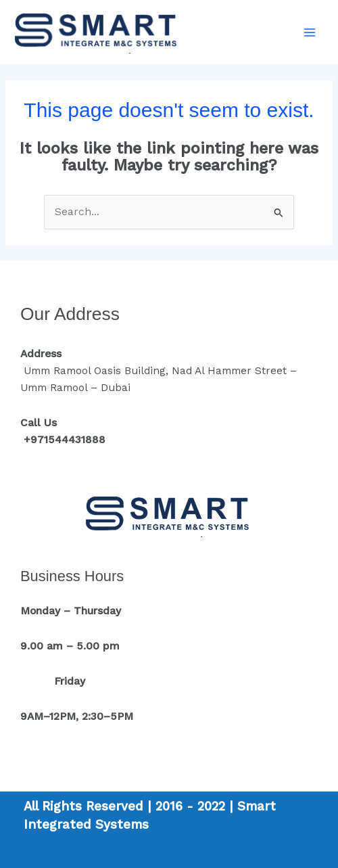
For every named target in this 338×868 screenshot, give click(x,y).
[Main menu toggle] (310, 32)
